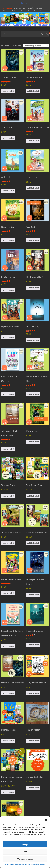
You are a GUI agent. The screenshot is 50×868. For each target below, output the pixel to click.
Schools (39, 8)
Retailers (15, 11)
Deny (25, 852)
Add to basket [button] (8, 91)
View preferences (25, 859)
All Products (8, 8)
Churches (7, 11)
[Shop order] (36, 46)
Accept (25, 844)
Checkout (17, 8)
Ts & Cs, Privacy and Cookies (14, 865)
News (36, 11)
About (42, 11)
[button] (46, 820)
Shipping (31, 8)
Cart (24, 8)
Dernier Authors (26, 11)
